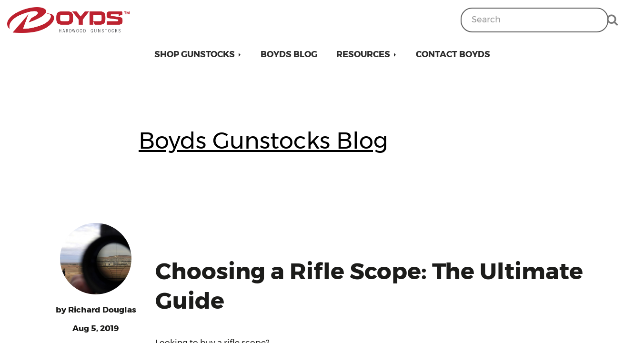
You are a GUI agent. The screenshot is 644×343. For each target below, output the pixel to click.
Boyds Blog (289, 54)
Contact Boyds (453, 54)
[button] (198, 54)
